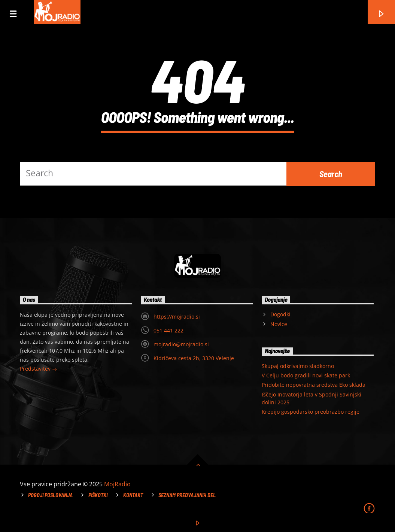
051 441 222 (168, 330)
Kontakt (133, 495)
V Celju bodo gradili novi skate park (306, 375)
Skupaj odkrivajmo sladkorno (298, 366)
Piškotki (98, 495)
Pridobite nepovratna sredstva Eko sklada (314, 385)
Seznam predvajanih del (187, 495)
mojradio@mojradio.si (181, 344)
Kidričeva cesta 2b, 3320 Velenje (194, 358)
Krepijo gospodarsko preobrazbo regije (311, 412)
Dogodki (280, 314)
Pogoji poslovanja (50, 495)
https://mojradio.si (177, 317)
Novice (279, 324)
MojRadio (117, 484)
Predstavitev (39, 369)
